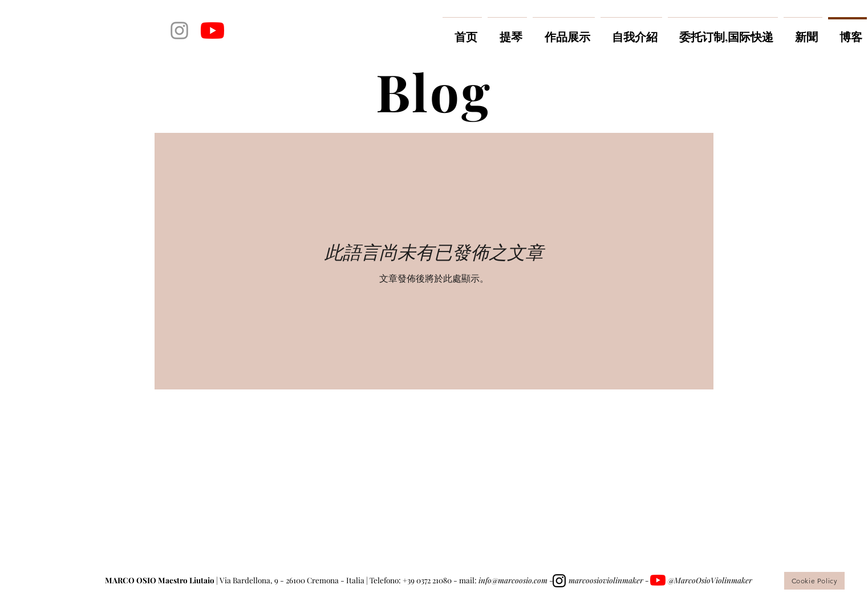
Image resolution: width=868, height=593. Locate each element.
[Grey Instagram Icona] (179, 31)
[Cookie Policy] (814, 581)
